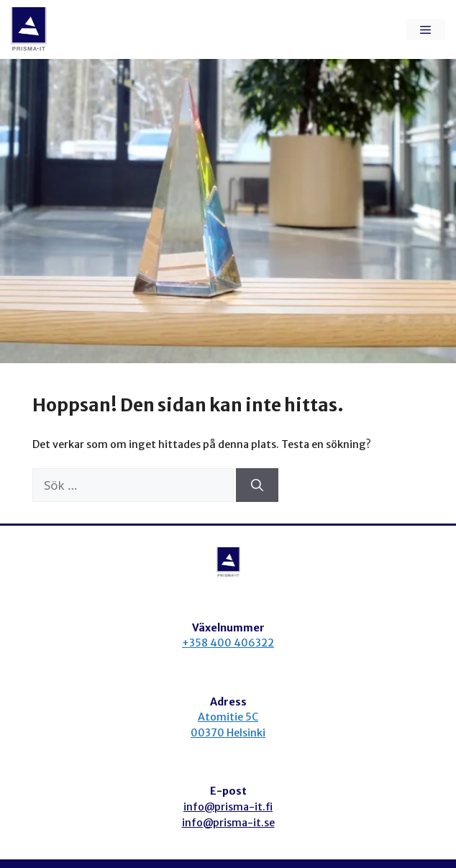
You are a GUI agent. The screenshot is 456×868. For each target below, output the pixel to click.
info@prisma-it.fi (228, 807)
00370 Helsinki (228, 733)
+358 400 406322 (228, 643)
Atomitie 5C (228, 717)
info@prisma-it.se (228, 823)
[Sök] (257, 485)
